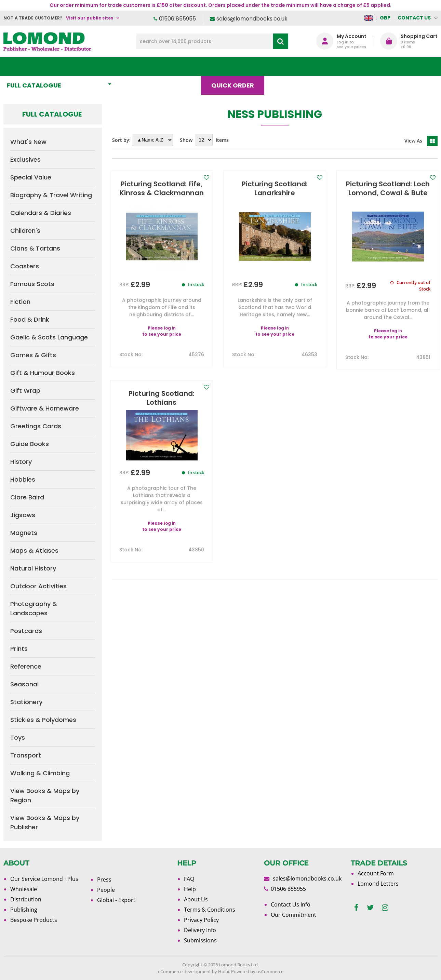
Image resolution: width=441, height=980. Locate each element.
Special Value (31, 177)
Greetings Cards (36, 426)
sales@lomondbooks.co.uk (252, 19)
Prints (19, 649)
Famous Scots (32, 284)
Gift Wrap (25, 391)
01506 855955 (177, 19)
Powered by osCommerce (257, 971)
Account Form (376, 873)
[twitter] (370, 908)
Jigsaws (23, 515)
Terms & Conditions (210, 910)
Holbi (224, 971)
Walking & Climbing (40, 773)
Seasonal (24, 684)
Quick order (236, 66)
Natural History (33, 568)
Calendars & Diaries (41, 213)
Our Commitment (293, 915)
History (21, 462)
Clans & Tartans (35, 248)
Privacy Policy (201, 920)
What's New (152, 66)
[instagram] (385, 908)
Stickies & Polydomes (43, 720)
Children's (25, 231)
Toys (18, 737)
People (106, 890)
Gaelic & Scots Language (49, 337)
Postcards (26, 631)
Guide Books (30, 444)
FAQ (189, 879)
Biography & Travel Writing (51, 195)
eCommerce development (184, 971)
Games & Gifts (33, 355)
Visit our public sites (90, 18)
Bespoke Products (34, 920)
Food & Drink (30, 319)
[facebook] (356, 908)
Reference (26, 666)
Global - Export (116, 900)
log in (170, 328)
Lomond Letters (378, 884)
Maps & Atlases (34, 551)
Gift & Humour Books (43, 373)
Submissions (200, 940)
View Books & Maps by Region (45, 795)
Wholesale (24, 889)
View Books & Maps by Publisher (45, 822)
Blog (286, 66)
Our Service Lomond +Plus (44, 879)
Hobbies (23, 479)
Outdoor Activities (38, 586)
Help (190, 889)
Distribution (26, 899)
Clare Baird (27, 497)
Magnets (24, 533)
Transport (26, 755)
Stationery (26, 702)
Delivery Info (200, 930)
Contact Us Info (291, 904)
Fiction (20, 302)
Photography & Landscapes (34, 608)
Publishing (24, 910)
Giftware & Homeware (45, 408)
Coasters (25, 266)
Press (104, 880)
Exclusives (25, 159)
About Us (331, 66)
